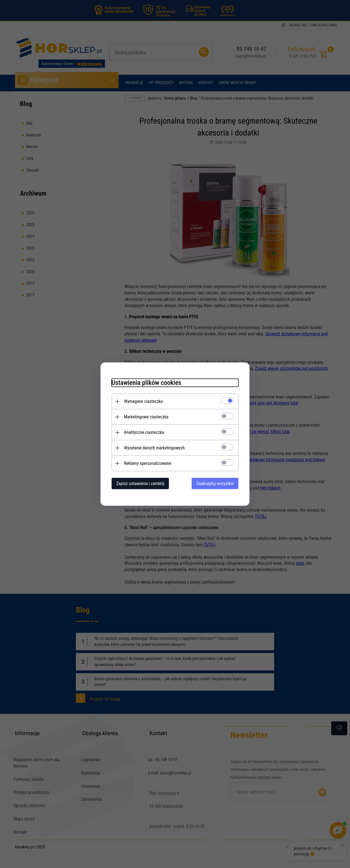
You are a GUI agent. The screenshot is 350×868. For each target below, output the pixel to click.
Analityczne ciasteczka (144, 432)
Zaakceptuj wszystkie (215, 484)
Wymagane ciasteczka (143, 401)
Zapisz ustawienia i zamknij (140, 484)
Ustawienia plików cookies (146, 383)
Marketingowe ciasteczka (146, 417)
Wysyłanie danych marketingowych (154, 448)
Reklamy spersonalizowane (147, 463)
